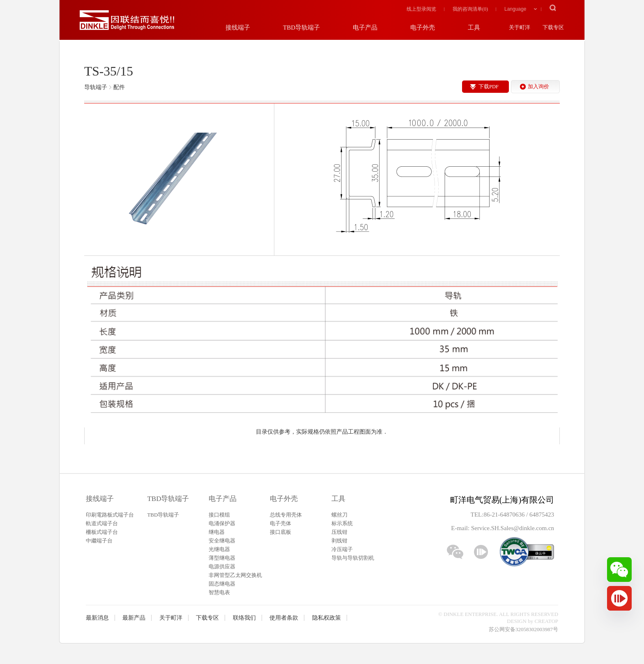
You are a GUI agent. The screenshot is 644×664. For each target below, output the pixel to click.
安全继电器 (222, 541)
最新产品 (134, 618)
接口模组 (219, 515)
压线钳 (339, 532)
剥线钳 (339, 541)
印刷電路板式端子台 (110, 515)
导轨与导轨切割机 (353, 558)
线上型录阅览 (421, 9)
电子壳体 (281, 523)
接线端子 (100, 499)
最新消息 (97, 618)
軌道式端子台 (102, 523)
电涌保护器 (222, 523)
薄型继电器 (222, 558)
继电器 (217, 532)
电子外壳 (284, 499)
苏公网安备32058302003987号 (523, 629)
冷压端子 (342, 549)
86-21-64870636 (505, 515)
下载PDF (489, 87)
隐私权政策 (327, 618)
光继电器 (219, 549)
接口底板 (281, 532)
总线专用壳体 (286, 515)
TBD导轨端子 (168, 499)
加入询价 (538, 87)
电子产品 (223, 499)
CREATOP (547, 621)
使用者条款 (284, 618)
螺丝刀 (339, 515)
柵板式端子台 (102, 532)
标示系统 (342, 523)
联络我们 (244, 618)
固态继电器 (222, 584)
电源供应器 (222, 566)
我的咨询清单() (470, 9)
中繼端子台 (99, 541)
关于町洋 (171, 618)
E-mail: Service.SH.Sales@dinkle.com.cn (503, 528)
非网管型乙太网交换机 (235, 575)
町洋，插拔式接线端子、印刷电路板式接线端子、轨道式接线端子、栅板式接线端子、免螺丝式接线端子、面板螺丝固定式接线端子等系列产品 (127, 21)
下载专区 (207, 618)
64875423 (542, 515)
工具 (338, 499)
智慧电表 (219, 592)
